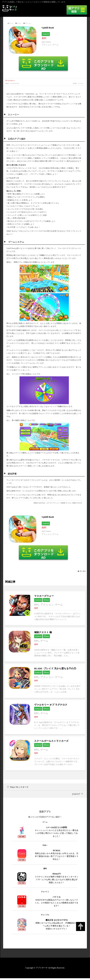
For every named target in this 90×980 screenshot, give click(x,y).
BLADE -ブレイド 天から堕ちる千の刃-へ (45, 681)
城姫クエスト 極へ (45, 645)
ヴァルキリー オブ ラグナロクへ (45, 717)
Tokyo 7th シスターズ (19, 787)
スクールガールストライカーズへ (45, 753)
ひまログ (76, 794)
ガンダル (83, 571)
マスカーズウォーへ (45, 608)
